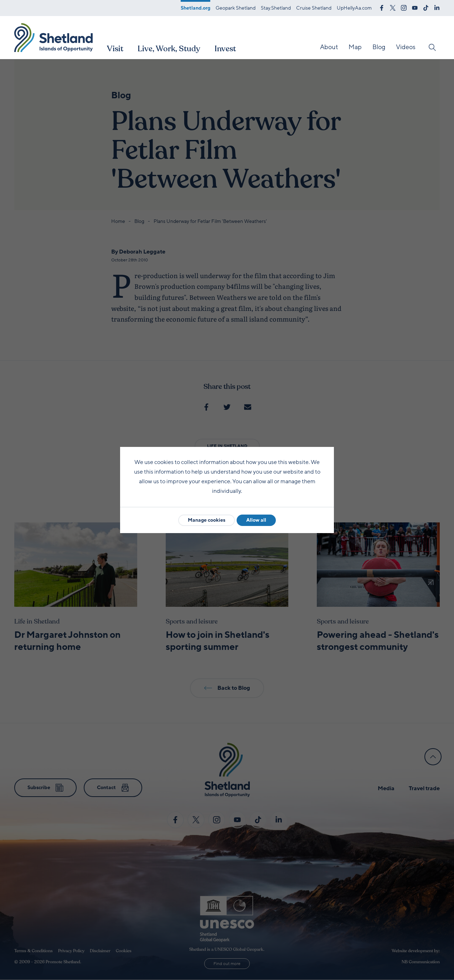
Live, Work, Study (169, 49)
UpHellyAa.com (354, 8)
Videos (406, 47)
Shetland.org (195, 8)
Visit (115, 49)
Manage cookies (207, 520)
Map (355, 47)
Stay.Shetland (276, 8)
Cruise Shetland (314, 8)
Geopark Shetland (236, 8)
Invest (225, 49)
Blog (379, 47)
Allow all (256, 520)
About (329, 47)
